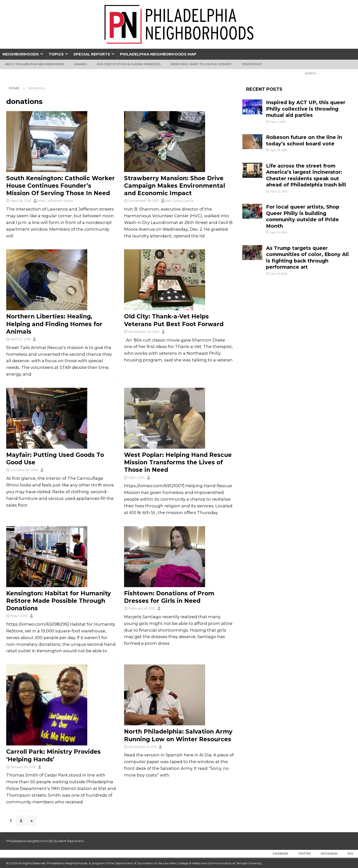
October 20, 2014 (24, 470)
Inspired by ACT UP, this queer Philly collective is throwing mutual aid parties (306, 109)
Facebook (280, 854)
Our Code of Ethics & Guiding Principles (129, 64)
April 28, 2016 (21, 201)
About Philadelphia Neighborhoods (34, 64)
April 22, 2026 (279, 191)
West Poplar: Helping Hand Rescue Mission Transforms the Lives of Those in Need (178, 462)
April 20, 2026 (279, 232)
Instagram (329, 854)
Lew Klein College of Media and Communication (197, 863)
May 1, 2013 (19, 616)
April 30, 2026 (279, 150)
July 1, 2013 (137, 477)
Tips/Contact (252, 64)
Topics (56, 54)
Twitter (304, 854)
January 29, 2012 (23, 767)
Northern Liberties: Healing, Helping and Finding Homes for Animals (54, 324)
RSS (350, 854)
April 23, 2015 (21, 339)
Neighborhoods (21, 54)
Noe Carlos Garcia (179, 201)
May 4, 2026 (278, 122)
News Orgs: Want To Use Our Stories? (201, 64)
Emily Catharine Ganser (55, 201)
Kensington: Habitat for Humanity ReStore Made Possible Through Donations (59, 601)
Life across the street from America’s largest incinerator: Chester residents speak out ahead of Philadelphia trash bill (306, 175)
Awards (80, 64)
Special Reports (92, 54)
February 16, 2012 (142, 608)
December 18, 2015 (144, 201)
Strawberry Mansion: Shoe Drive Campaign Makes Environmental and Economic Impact (175, 186)
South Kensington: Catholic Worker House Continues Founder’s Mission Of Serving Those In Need (61, 186)
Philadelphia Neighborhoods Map (158, 54)
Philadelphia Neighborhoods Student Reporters (45, 841)
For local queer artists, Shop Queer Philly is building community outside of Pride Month (303, 216)
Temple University (249, 863)
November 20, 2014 (144, 332)
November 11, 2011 (142, 747)
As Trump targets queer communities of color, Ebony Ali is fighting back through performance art (307, 258)
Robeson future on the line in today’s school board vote (304, 140)
